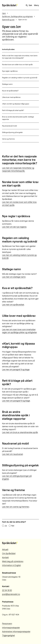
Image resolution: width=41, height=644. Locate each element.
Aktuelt (5, 550)
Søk (29, 5)
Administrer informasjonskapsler (16, 632)
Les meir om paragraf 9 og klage (16, 401)
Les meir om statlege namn (14, 277)
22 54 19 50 (7, 590)
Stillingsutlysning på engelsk (12, 132)
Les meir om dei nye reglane (14, 227)
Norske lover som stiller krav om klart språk (17, 65)
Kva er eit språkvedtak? (10, 91)
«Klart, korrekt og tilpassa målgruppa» (16, 104)
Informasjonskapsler (11, 628)
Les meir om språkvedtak (13, 305)
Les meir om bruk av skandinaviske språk (20, 432)
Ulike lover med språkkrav (11, 97)
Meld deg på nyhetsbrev (13, 561)
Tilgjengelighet (8, 635)
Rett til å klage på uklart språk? (13, 110)
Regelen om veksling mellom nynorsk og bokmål (20, 78)
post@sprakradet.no (11, 594)
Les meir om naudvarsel (12, 454)
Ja (6, 526)
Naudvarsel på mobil (9, 126)
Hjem (4, 13)
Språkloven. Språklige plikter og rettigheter (17, 16)
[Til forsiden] (10, 5)
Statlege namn (7, 84)
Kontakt (5, 558)
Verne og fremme (8, 139)
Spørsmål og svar (8, 20)
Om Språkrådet (9, 553)
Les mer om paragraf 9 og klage (16, 370)
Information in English (11, 565)
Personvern (7, 624)
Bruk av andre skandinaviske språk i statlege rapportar (18, 118)
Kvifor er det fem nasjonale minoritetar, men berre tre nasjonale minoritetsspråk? (20, 57)
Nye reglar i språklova (10, 71)
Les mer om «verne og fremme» (16, 507)
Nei (13, 526)
